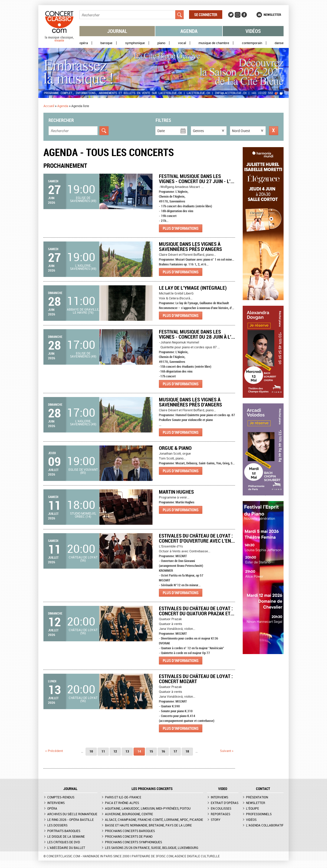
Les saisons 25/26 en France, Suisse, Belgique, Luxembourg (152, 848)
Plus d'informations (181, 228)
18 (187, 751)
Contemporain (252, 43)
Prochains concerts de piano (129, 836)
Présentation (257, 797)
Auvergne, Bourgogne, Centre (129, 814)
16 (163, 751)
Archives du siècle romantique (72, 814)
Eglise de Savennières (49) (83, 199)
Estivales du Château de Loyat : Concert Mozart (196, 679)
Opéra (84, 43)
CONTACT (263, 789)
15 (151, 751)
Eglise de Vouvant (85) (83, 471)
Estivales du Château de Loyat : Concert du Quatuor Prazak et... (197, 611)
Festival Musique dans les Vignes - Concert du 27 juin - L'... (197, 179)
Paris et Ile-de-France (123, 797)
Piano (161, 43)
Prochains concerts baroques (130, 831)
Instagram (238, 15)
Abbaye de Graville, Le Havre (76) (83, 311)
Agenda (189, 31)
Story (216, 820)
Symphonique (135, 43)
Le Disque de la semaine (66, 836)
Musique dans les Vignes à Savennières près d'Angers (190, 246)
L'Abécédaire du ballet (66, 848)
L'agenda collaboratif (265, 825)
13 (127, 751)
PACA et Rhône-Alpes (122, 803)
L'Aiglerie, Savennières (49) (83, 267)
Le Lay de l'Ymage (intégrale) (193, 288)
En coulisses (221, 808)
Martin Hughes (176, 492)
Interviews (56, 803)
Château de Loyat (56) (83, 559)
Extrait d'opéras (225, 803)
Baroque (106, 43)
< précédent (54, 751)
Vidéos (253, 31)
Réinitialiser (274, 131)
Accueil (49, 106)
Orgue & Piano (175, 448)
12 (115, 751)
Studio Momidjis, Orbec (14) (83, 515)
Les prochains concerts (152, 789)
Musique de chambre (214, 43)
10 (91, 751)
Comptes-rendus (61, 797)
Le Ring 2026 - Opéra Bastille (71, 820)
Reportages (220, 814)
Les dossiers (57, 825)
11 (103, 751)
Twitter (231, 15)
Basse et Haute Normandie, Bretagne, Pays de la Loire (148, 825)
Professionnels (259, 814)
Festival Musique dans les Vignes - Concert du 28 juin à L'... (197, 334)
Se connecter (206, 15)
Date (161, 131)
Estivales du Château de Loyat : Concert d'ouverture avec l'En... (197, 538)
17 (175, 751)
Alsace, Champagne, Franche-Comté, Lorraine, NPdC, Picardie (154, 820)
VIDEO (223, 789)
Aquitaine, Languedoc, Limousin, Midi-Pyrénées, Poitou (148, 808)
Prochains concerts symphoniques (133, 842)
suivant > (227, 751)
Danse (279, 43)
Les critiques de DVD (64, 842)
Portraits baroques (64, 831)
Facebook (244, 15)
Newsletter (272, 15)
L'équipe (253, 808)
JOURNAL (70, 789)
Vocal (182, 43)
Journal (117, 31)
